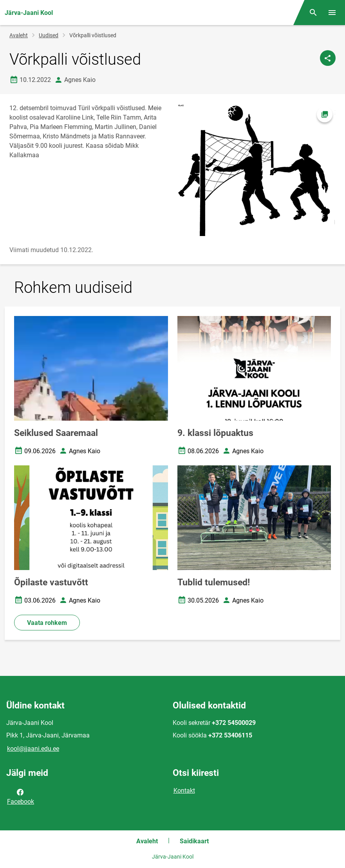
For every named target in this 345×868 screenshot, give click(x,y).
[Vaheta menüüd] (332, 13)
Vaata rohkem (47, 623)
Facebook (21, 796)
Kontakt (184, 791)
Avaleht (19, 35)
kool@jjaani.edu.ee (33, 749)
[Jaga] (328, 58)
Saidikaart (194, 841)
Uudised (49, 35)
